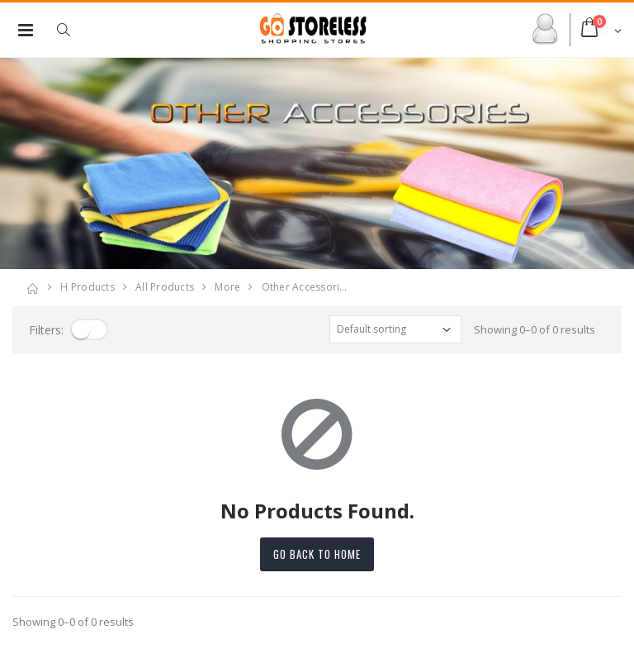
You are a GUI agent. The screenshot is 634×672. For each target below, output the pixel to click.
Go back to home (317, 554)
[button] (72, 30)
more (227, 287)
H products (88, 287)
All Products (165, 287)
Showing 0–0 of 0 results (535, 329)
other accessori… (305, 287)
